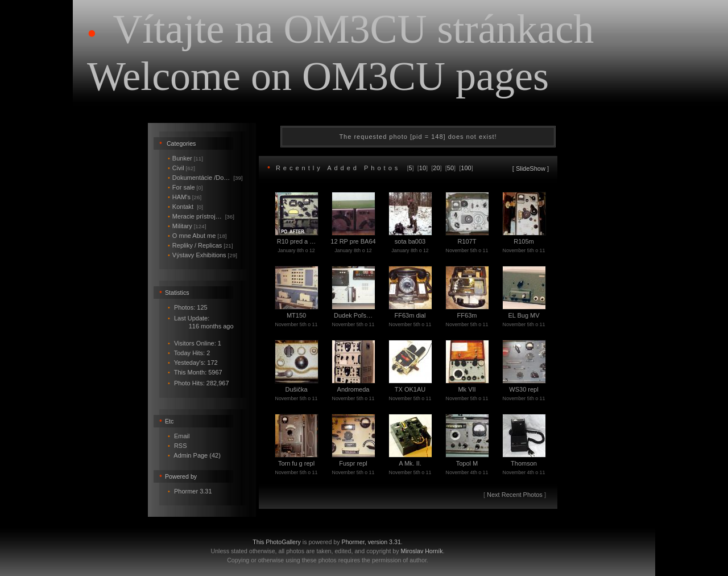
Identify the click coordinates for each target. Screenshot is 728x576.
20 (436, 168)
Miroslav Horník (422, 551)
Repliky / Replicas (200, 245)
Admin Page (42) (197, 455)
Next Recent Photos (515, 495)
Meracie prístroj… (201, 216)
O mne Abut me (197, 236)
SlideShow (531, 168)
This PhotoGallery (277, 542)
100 (466, 168)
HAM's (185, 197)
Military (187, 226)
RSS (181, 446)
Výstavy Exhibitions (202, 255)
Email (182, 436)
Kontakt (185, 207)
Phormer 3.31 (193, 491)
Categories (181, 143)
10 (423, 168)
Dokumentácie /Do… (205, 178)
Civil (181, 168)
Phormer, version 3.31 (371, 542)
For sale (185, 187)
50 (450, 168)
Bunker (185, 158)
